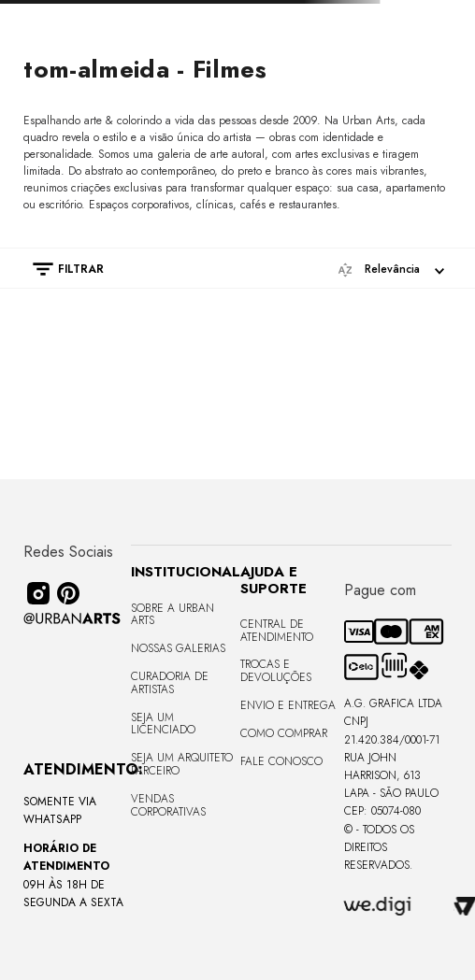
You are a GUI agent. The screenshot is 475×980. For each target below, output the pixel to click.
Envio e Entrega (288, 705)
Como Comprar (284, 733)
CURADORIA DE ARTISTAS (170, 683)
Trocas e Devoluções (276, 671)
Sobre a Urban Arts (173, 615)
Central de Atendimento (277, 631)
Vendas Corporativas (168, 805)
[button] (59, 269)
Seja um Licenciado (163, 724)
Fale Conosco (281, 761)
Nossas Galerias (178, 648)
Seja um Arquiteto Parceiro (182, 764)
